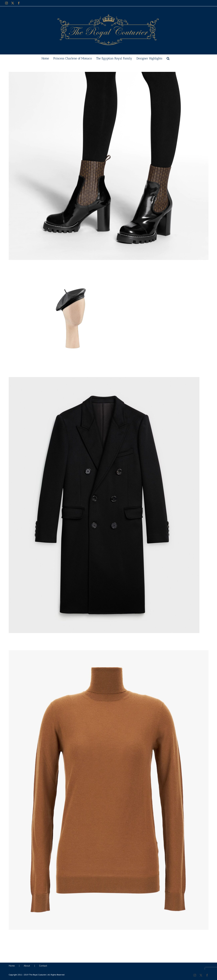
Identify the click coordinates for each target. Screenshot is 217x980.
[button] (168, 58)
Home (12, 966)
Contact (43, 966)
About (27, 966)
